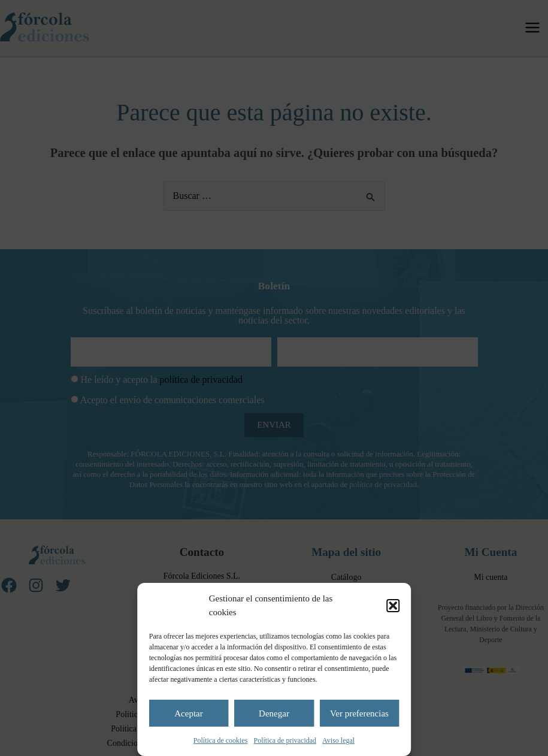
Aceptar (188, 713)
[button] (393, 606)
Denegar (274, 713)
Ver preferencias (359, 713)
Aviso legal (338, 740)
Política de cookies (221, 740)
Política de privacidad (285, 740)
